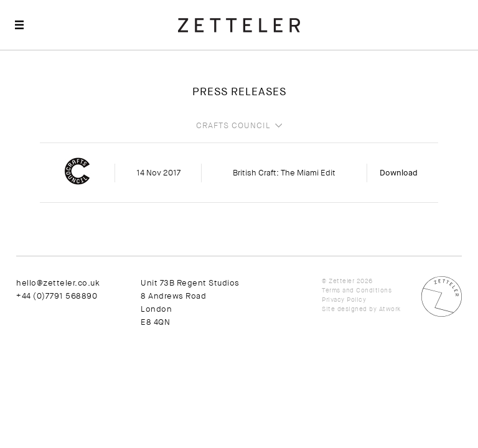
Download (399, 173)
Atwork (390, 309)
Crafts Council (233, 126)
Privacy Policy (344, 300)
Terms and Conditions (357, 290)
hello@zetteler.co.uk (58, 283)
